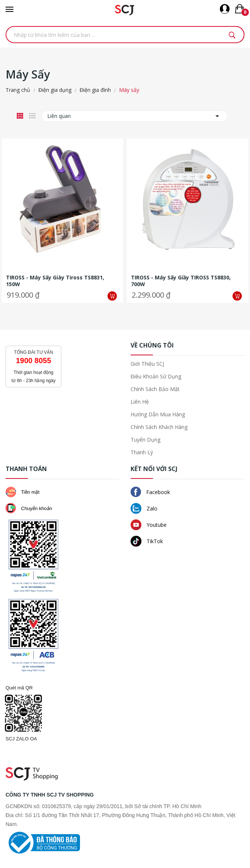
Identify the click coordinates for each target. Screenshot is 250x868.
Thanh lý (142, 452)
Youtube (149, 525)
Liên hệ (140, 402)
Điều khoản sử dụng (156, 376)
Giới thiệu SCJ (147, 364)
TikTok (147, 541)
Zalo (144, 508)
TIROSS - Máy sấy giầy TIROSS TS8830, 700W (181, 281)
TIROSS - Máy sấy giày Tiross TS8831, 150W (55, 281)
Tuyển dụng (145, 440)
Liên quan (134, 116)
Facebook (150, 492)
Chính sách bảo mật (155, 389)
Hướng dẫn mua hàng (158, 414)
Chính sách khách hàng (159, 427)
